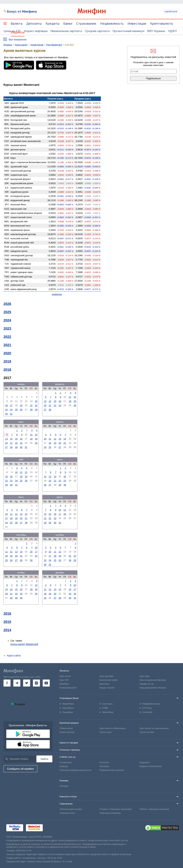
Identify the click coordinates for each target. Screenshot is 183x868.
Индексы (18, 32)
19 (21, 405)
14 (50, 401)
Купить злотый (147, 732)
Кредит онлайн (107, 688)
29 (36, 410)
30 (6, 414)
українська (171, 11)
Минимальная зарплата (66, 31)
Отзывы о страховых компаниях (116, 809)
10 (45, 439)
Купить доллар (67, 732)
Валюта (17, 24)
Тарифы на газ (147, 684)
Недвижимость (112, 24)
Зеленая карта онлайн (71, 809)
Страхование (86, 24)
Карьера (64, 766)
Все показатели (18, 40)
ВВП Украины (156, 31)
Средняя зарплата (97, 31)
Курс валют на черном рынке (154, 728)
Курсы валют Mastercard (24, 644)
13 (45, 401)
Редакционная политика (112, 770)
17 (11, 405)
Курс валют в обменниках (112, 728)
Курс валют (65, 676)
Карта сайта (14, 656)
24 (11, 410)
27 (45, 410)
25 (16, 410)
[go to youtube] (46, 683)
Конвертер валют (68, 688)
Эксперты (104, 766)
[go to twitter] (27, 683)
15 (36, 401)
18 (70, 401)
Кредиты (52, 24)
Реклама (64, 786)
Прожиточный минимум (128, 31)
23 (6, 410)
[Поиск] (44, 759)
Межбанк (64, 684)
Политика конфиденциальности (75, 770)
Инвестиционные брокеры (153, 680)
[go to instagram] (36, 683)
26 (21, 410)
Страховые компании (110, 813)
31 (11, 414)
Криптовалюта (161, 24)
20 (45, 405)
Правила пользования (151, 766)
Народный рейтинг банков (153, 688)
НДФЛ (172, 31)
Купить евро (106, 732)
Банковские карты (109, 680)
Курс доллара (106, 676)
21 (31, 405)
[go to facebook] (7, 683)
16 (6, 405)
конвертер (57, 294)
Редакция (144, 762)
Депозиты (34, 24)
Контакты (104, 762)
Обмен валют (66, 728)
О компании (66, 762)
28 (31, 410)
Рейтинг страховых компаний (154, 809)
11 (70, 397)
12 (75, 397)
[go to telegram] (17, 683)
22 (36, 405)
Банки (68, 24)
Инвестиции (137, 24)
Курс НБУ (64, 680)
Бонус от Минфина (22, 11)
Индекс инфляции (36, 31)
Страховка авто (67, 813)
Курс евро (145, 676)
